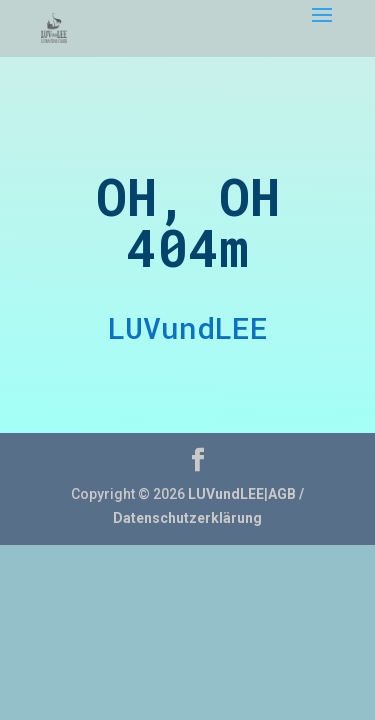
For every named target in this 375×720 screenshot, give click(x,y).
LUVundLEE (226, 494)
